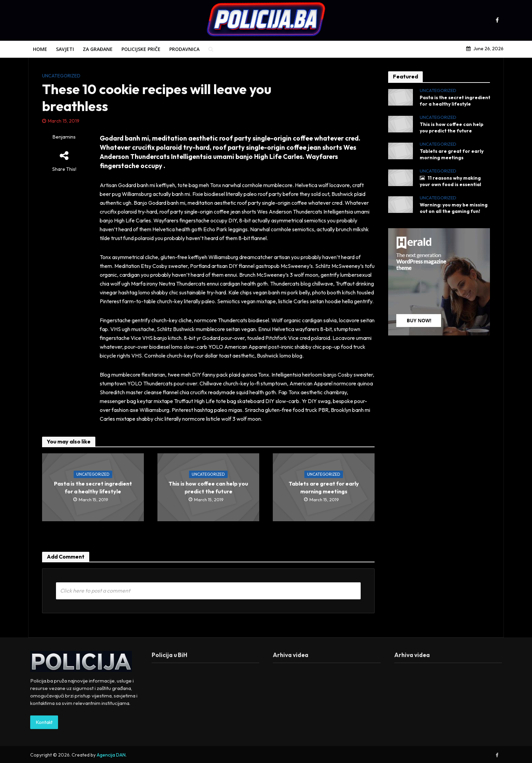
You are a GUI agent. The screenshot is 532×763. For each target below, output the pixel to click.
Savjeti (65, 49)
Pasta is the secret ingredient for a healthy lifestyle (93, 487)
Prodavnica (184, 49)
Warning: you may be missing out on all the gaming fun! (454, 208)
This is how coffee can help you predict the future (208, 487)
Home (40, 49)
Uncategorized (61, 76)
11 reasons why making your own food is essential (450, 181)
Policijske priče (141, 49)
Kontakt (44, 732)
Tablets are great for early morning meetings (324, 487)
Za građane (98, 49)
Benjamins (64, 137)
